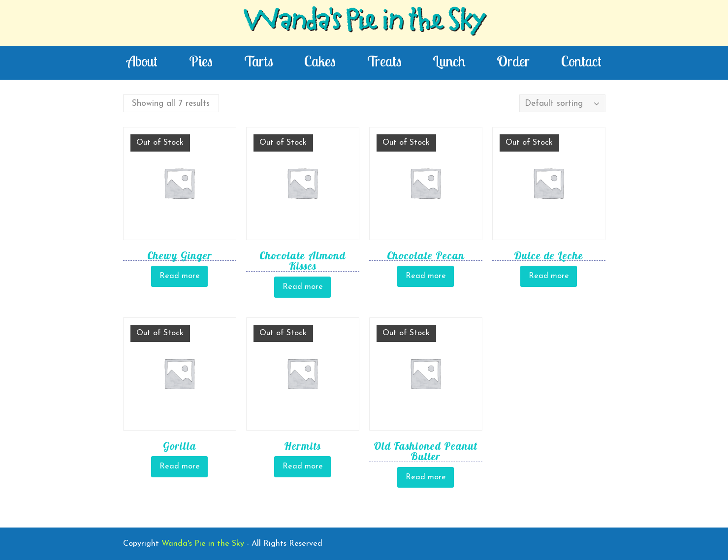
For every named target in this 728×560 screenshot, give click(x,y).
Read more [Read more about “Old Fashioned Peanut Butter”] (426, 477)
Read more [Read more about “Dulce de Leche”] (549, 276)
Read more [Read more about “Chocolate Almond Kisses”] (303, 287)
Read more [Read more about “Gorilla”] (180, 467)
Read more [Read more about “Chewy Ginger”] (180, 276)
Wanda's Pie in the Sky (364, 23)
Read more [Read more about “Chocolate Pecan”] (426, 276)
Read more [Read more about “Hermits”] (303, 467)
